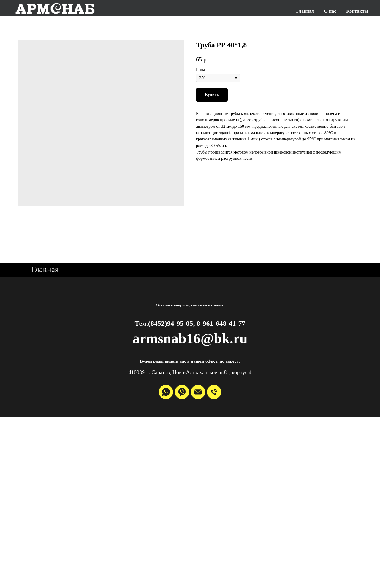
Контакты (357, 11)
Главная (305, 11)
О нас (330, 11)
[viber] (182, 392)
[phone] (214, 392)
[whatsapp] (166, 392)
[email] (198, 392)
